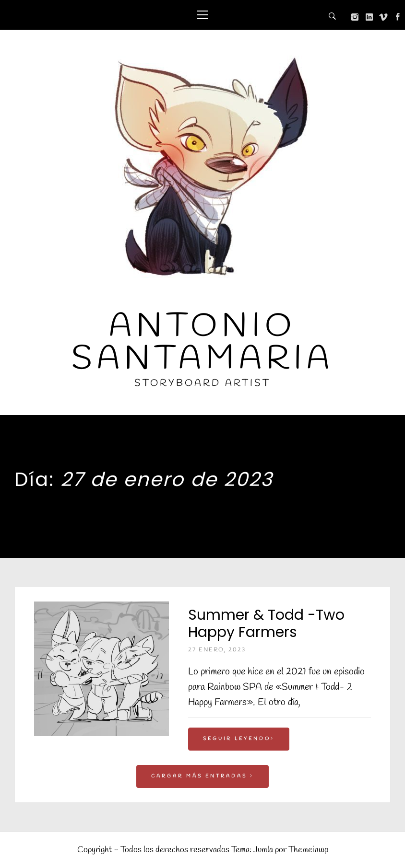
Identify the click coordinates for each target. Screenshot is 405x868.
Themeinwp (308, 850)
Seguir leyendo (239, 739)
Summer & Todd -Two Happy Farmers (266, 624)
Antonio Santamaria (203, 343)
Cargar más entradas (202, 776)
